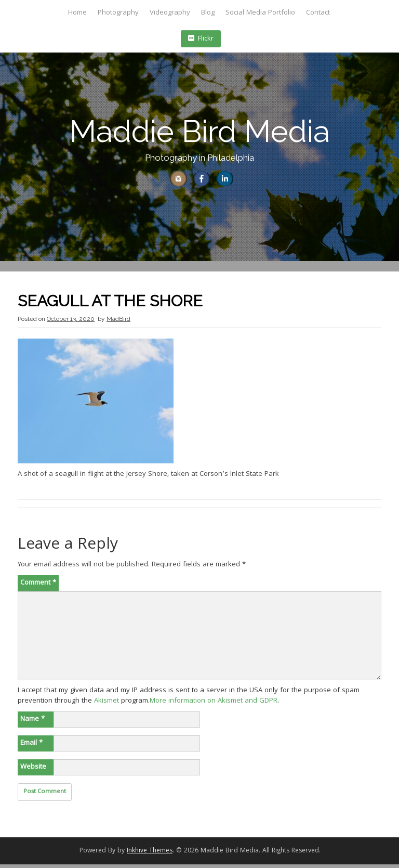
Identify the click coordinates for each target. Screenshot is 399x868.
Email (31, 747)
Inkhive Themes (150, 855)
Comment (38, 587)
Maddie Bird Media (200, 131)
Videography (170, 13)
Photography (118, 13)
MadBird (118, 322)
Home (77, 13)
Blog (208, 13)
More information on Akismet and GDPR (214, 705)
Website (33, 771)
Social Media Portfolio (260, 13)
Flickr (201, 39)
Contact (318, 13)
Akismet (107, 705)
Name (32, 723)
